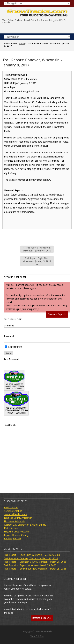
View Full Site (37, 636)
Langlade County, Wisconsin (18, 518)
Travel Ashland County (15, 514)
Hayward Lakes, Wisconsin (17, 532)
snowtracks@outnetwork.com (35, 306)
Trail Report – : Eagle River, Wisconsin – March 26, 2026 (32, 555)
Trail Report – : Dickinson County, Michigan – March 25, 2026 (35, 562)
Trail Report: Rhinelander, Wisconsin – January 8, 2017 (37, 249)
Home (22, 43)
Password (9, 336)
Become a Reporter (57, 314)
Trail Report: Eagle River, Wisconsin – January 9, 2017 (37, 261)
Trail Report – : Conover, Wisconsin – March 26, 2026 (31, 558)
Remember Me (14, 347)
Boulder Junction (12, 539)
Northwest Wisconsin (15, 521)
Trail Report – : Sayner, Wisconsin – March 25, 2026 (30, 565)
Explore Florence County (16, 535)
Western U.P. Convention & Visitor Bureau (25, 525)
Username (9, 326)
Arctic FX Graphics (13, 511)
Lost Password (11, 359)
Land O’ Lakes (11, 508)
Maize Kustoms (12, 528)
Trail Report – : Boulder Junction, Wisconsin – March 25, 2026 (35, 569)
